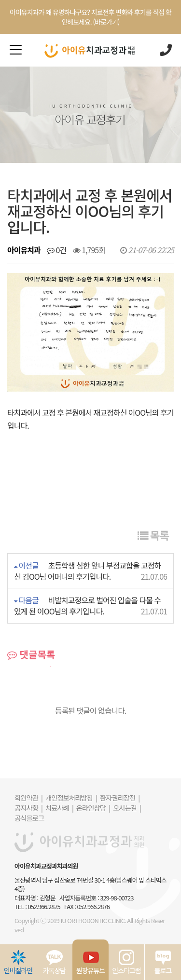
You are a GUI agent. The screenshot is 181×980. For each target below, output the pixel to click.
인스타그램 (126, 962)
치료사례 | (59, 808)
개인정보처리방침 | (71, 797)
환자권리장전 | (120, 797)
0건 (56, 250)
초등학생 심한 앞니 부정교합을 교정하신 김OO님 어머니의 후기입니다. (87, 571)
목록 (153, 535)
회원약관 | (28, 797)
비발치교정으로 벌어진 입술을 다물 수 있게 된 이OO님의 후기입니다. (87, 606)
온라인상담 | (93, 808)
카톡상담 (55, 962)
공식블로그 (29, 818)
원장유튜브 (90, 962)
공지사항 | (28, 808)
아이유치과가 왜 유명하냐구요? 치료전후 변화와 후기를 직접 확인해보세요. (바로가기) (90, 17)
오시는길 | (127, 808)
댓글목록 (31, 654)
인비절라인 (18, 962)
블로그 (163, 962)
